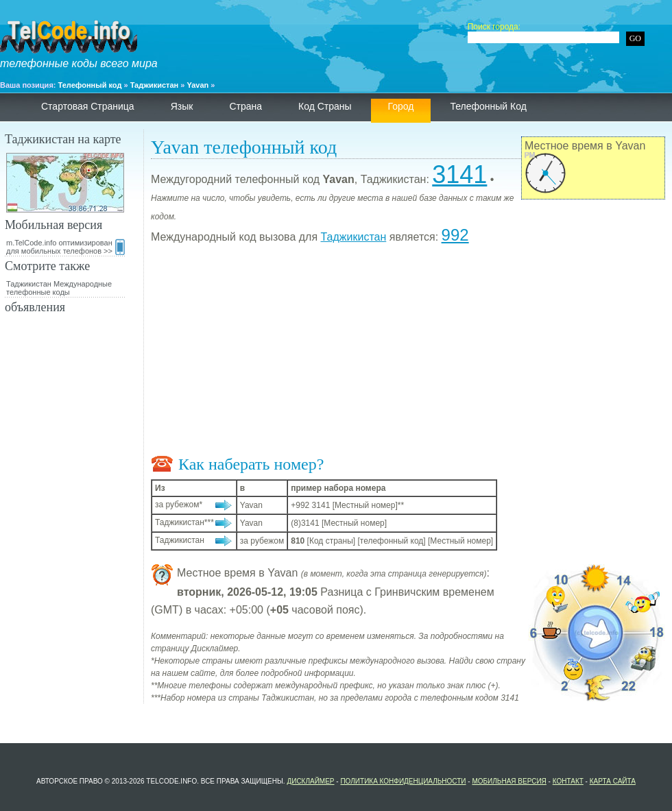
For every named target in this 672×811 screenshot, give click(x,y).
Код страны (325, 106)
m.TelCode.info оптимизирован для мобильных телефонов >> (65, 247)
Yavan (198, 85)
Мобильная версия (509, 781)
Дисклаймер (310, 781)
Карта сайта (613, 781)
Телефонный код (90, 85)
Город (401, 106)
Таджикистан (155, 85)
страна (245, 106)
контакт (568, 781)
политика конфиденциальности (403, 781)
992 (455, 235)
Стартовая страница (88, 106)
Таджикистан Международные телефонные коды (59, 288)
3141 (459, 174)
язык (182, 106)
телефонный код (488, 106)
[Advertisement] (408, 352)
